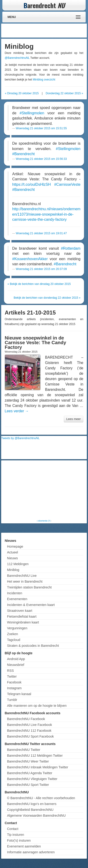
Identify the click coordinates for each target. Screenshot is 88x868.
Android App (16, 659)
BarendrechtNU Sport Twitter (28, 785)
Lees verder (17, 411)
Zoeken (13, 634)
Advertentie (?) (44, 521)
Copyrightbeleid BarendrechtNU (30, 810)
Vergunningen (17, 628)
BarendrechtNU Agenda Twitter (30, 773)
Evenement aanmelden (24, 846)
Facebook (14, 682)
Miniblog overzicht (44, 80)
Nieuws (12, 558)
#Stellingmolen (32, 113)
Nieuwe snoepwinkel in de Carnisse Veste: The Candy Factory (35, 343)
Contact (13, 829)
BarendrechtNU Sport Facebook (30, 736)
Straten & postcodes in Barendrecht (33, 646)
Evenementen (17, 599)
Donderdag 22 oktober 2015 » (64, 93)
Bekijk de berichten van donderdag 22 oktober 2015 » (47, 298)
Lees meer (74, 419)
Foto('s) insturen (19, 840)
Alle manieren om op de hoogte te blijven (37, 706)
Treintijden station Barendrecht (29, 587)
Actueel (13, 552)
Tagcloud (14, 640)
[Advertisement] (48, 31)
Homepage (15, 546)
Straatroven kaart (20, 611)
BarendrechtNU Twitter (24, 750)
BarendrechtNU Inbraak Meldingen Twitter (38, 767)
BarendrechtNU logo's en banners (32, 804)
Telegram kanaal (19, 694)
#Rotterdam (71, 248)
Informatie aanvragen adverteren (31, 852)
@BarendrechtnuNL (17, 58)
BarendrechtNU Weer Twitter (28, 761)
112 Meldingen (18, 564)
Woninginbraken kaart (23, 622)
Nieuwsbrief (16, 665)
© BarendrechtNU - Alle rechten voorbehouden (41, 798)
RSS (10, 671)
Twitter (12, 676)
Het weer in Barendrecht (25, 581)
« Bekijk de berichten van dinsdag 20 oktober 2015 (39, 284)
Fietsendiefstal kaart (22, 616)
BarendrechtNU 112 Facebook (29, 731)
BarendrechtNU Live (22, 576)
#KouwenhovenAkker (30, 259)
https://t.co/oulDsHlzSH (32, 184)
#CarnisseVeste (67, 184)
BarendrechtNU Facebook (26, 719)
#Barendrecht (23, 154)
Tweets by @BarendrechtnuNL (20, 438)
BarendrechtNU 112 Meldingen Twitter (35, 756)
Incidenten (15, 593)
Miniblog (13, 570)
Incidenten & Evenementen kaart (31, 605)
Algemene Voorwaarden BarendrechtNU (36, 815)
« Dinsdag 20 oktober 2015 (22, 93)
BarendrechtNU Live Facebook (29, 725)
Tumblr (12, 700)
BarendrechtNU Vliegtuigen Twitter (32, 779)
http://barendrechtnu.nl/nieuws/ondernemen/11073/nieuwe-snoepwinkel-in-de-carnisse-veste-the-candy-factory (46, 214)
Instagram (14, 688)
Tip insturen (16, 835)
